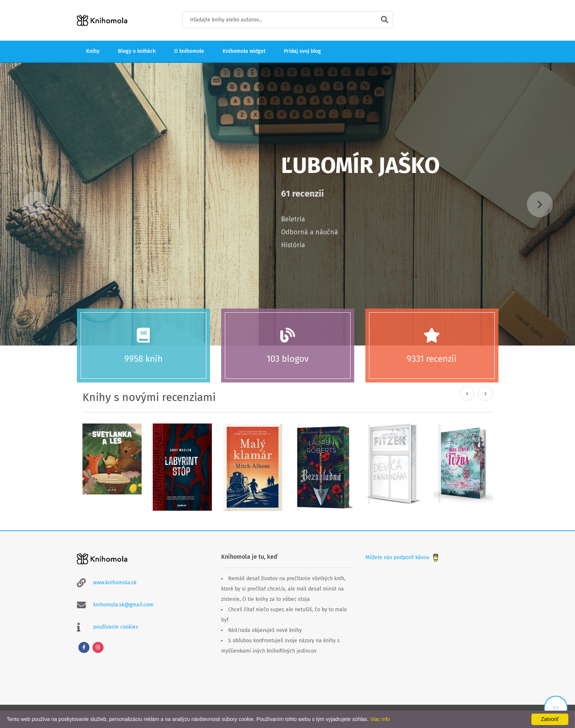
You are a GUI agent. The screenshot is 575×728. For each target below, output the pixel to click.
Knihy (93, 51)
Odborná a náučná (310, 232)
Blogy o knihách (137, 51)
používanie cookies (116, 627)
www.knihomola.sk (115, 583)
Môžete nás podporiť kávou (403, 557)
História (293, 245)
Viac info (380, 719)
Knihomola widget (244, 51)
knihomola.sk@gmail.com (123, 605)
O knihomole (189, 51)
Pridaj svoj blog (302, 51)
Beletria (293, 219)
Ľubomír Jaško (360, 166)
